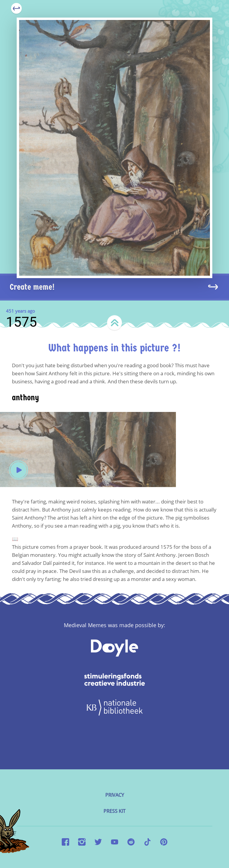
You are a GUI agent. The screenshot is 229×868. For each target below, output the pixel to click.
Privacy (115, 795)
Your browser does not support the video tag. (88, 449)
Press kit (114, 811)
